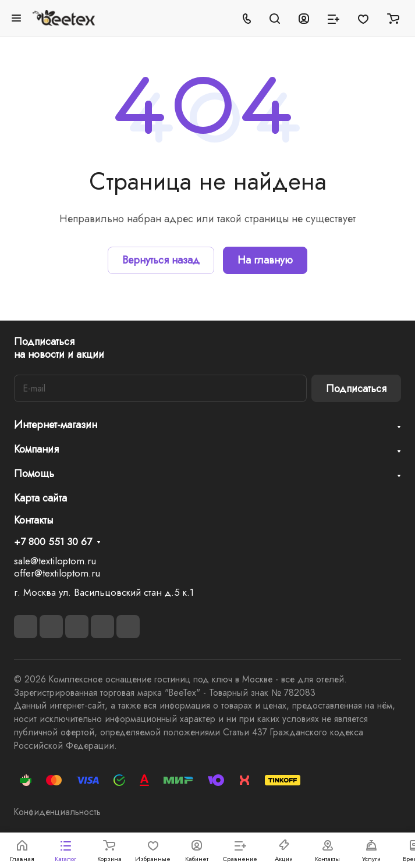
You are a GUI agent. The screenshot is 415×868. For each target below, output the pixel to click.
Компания (36, 449)
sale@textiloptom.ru (55, 561)
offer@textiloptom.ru (57, 573)
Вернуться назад (161, 260)
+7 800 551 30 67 (53, 542)
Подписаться (356, 389)
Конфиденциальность (57, 812)
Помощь (34, 474)
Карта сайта (40, 498)
